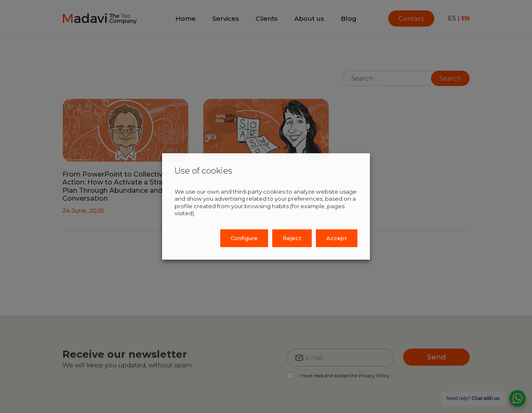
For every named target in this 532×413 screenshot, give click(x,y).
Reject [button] (292, 238)
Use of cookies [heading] (203, 171)
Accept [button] (337, 238)
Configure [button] (244, 238)
